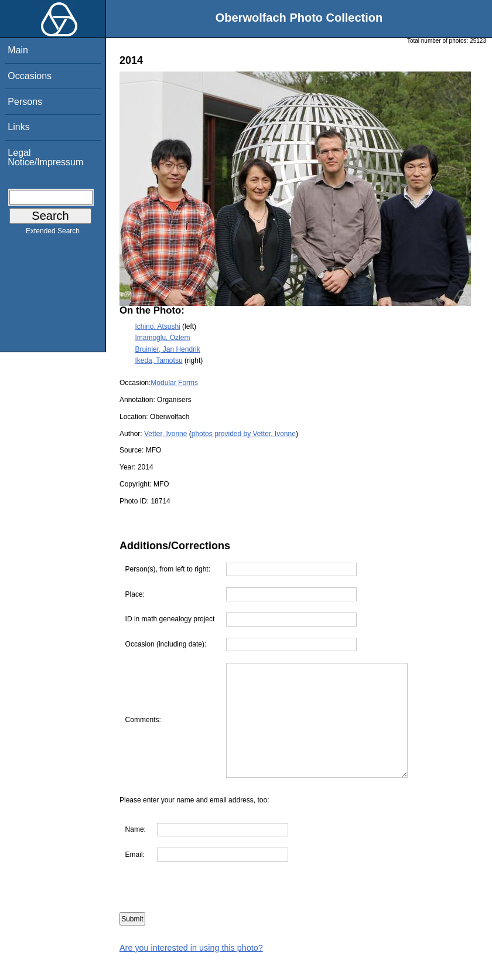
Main (18, 50)
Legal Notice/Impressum (45, 157)
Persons (25, 102)
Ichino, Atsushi (157, 326)
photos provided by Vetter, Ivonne (244, 434)
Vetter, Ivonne (165, 434)
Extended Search (53, 233)
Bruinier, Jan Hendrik (167, 349)
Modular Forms (174, 383)
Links (18, 127)
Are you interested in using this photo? (191, 948)
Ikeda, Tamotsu (158, 360)
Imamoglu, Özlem (162, 338)
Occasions (30, 76)
